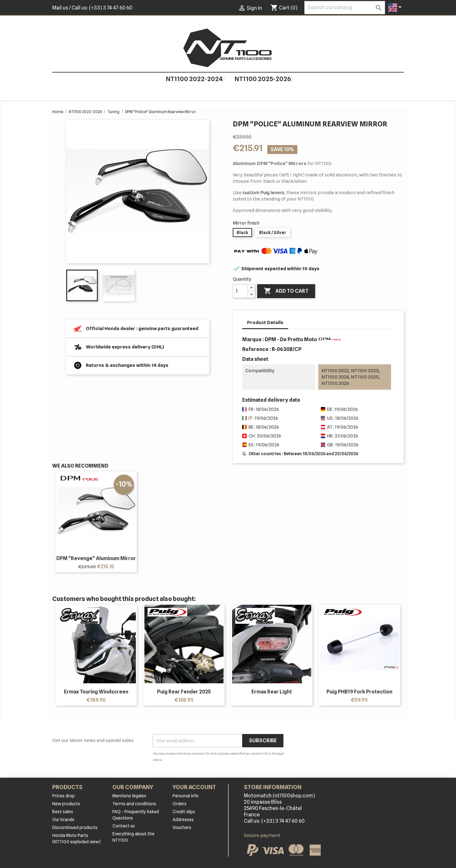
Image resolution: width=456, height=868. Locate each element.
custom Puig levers (263, 193)
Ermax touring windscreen (96, 692)
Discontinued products (75, 827)
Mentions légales (129, 796)
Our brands (63, 820)
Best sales (63, 812)
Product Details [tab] (265, 322)
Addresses (183, 820)
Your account (194, 787)
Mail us (60, 8)
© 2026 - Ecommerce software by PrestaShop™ (228, 860)
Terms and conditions (134, 804)
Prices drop (63, 796)
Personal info (186, 796)
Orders (180, 804)
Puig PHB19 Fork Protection (359, 692)
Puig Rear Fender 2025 (184, 692)
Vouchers (182, 827)
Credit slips (184, 812)
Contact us (124, 826)
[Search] (345, 8)
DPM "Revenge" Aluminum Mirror (96, 558)
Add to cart (286, 291)
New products (66, 804)
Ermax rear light (272, 692)
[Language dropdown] (396, 8)
